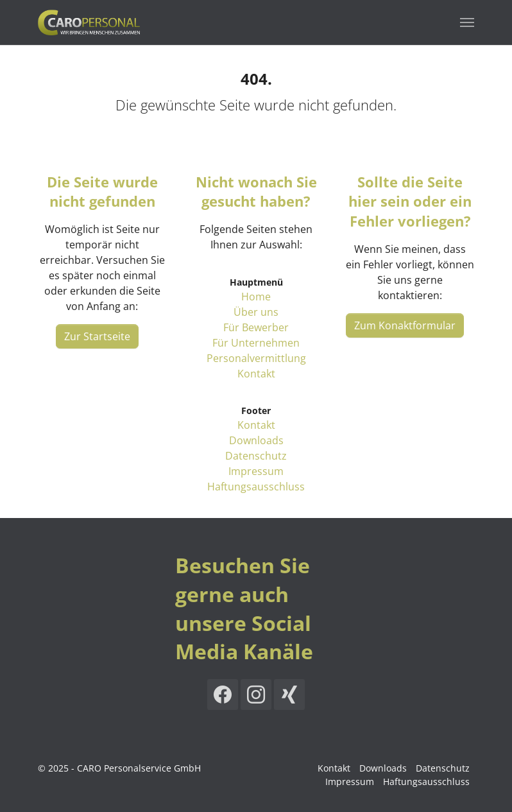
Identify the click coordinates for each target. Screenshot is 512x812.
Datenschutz (256, 456)
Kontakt (256, 374)
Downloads (256, 440)
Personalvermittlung (256, 358)
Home (256, 297)
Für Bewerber (256, 327)
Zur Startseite (97, 336)
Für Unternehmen (256, 343)
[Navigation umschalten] (467, 22)
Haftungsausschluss (256, 487)
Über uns (256, 312)
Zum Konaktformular (405, 325)
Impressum (256, 471)
